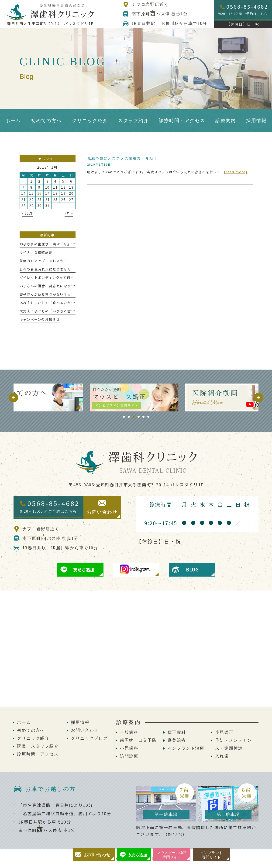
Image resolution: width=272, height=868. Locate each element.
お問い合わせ (85, 730)
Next (258, 397)
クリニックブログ (89, 738)
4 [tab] (139, 417)
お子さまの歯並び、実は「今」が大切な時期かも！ (62, 244)
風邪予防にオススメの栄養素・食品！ (122, 159)
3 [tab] (134, 417)
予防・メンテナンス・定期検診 (234, 744)
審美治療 (177, 740)
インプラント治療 (186, 748)
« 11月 (27, 213)
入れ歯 (222, 756)
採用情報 (80, 722)
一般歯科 (129, 732)
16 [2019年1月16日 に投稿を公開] (40, 193)
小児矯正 (224, 732)
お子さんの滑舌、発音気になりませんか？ (55, 286)
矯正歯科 (177, 732)
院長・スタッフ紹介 (38, 746)
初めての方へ (31, 730)
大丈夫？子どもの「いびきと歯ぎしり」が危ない (60, 311)
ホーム (24, 722)
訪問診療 (129, 756)
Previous (14, 397)
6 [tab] (148, 417)
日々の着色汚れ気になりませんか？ (49, 269)
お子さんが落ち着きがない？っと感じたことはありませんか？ (71, 294)
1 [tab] (124, 417)
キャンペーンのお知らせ (40, 319)
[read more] (236, 172)
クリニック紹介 (33, 738)
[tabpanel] (136, 397)
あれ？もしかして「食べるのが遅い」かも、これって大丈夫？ (71, 303)
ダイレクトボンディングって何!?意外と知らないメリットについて (74, 277)
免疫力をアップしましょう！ (43, 261)
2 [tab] (129, 417)
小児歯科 (129, 748)
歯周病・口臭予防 (138, 740)
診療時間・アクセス (38, 754)
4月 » (69, 213)
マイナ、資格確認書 (36, 252)
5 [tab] (143, 417)
